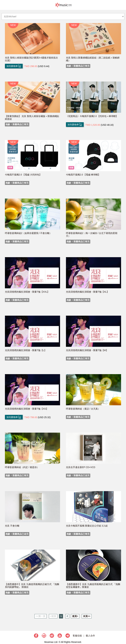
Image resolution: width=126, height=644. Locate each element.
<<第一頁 (41, 616)
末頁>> (87, 616)
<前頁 (53, 616)
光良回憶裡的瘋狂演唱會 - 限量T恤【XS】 (27, 409)
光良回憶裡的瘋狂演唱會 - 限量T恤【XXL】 (27, 292)
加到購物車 (14, 66)
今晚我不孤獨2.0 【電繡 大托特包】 (23, 175)
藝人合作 (90, 636)
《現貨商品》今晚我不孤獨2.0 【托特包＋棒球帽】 (92, 116)
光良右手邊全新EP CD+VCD (81, 467)
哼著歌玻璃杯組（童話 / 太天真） (83, 409)
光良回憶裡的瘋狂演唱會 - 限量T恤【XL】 (87, 292)
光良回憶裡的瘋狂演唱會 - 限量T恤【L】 (26, 350)
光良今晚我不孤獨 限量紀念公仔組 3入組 (87, 526)
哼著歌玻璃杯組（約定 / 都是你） (22, 467)
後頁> (75, 616)
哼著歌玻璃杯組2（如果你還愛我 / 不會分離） (28, 233)
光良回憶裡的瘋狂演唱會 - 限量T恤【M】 (87, 350)
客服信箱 (77, 636)
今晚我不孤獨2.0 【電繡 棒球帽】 (83, 175)
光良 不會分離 (12, 526)
